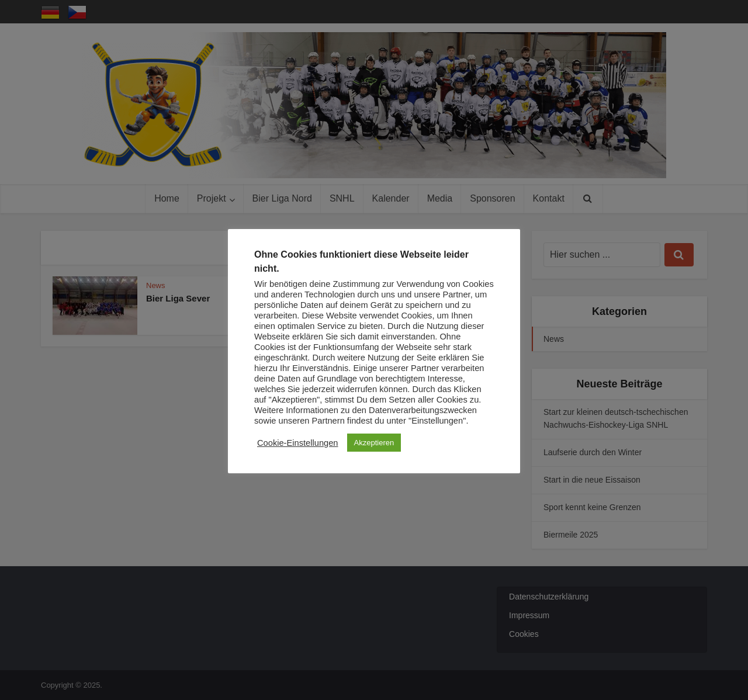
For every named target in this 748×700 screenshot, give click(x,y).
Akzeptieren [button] (374, 443)
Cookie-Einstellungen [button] (298, 443)
